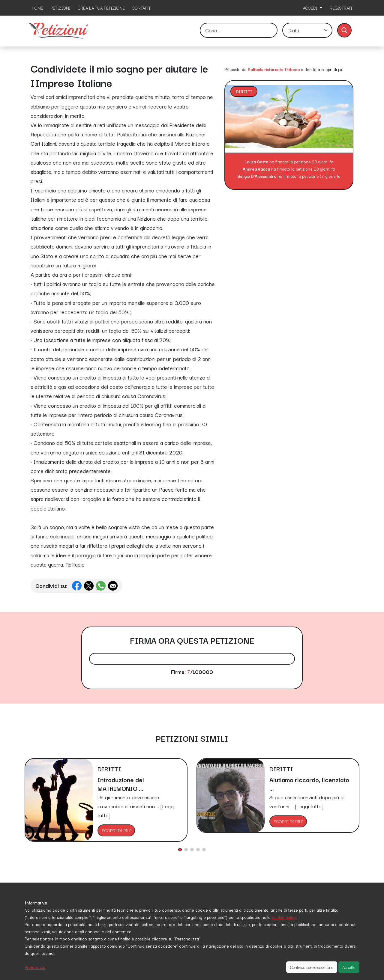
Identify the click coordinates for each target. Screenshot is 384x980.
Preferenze (35, 967)
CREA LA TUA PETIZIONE (101, 8)
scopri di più (332, 69)
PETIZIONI (60, 8)
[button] (180, 850)
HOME (37, 8)
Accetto (349, 967)
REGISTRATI (341, 8)
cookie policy (284, 917)
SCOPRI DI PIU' (116, 830)
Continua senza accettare (312, 967)
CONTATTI (141, 8)
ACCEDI (311, 8)
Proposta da (235, 69)
